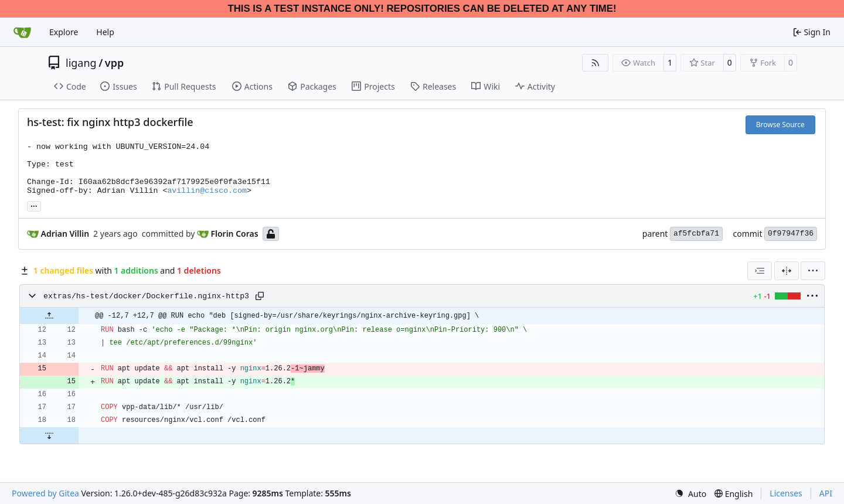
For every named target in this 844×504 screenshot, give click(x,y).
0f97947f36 (791, 234)
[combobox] (760, 271)
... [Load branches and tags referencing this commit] (34, 205)
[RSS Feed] (595, 63)
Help (105, 32)
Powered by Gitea (45, 493)
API (826, 493)
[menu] (813, 271)
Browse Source (780, 125)
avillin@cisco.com (207, 191)
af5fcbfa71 (696, 234)
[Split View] (787, 271)
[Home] (22, 32)
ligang (81, 63)
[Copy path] (260, 296)
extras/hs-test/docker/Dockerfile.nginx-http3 (146, 296)
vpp (114, 63)
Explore (64, 32)
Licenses (786, 493)
